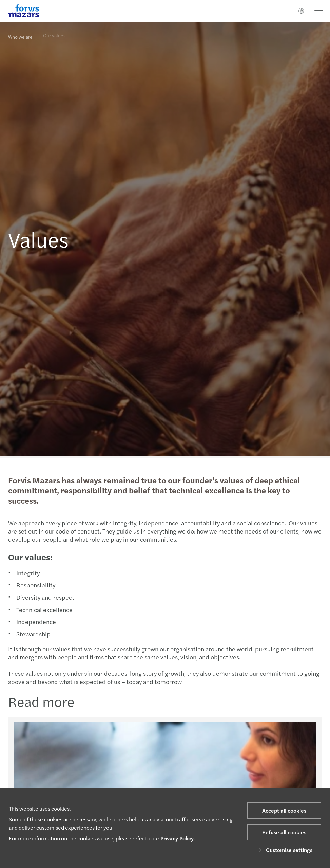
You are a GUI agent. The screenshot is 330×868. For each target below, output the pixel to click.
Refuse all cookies (284, 832)
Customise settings (284, 850)
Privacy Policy (177, 838)
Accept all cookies (284, 810)
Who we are (20, 37)
